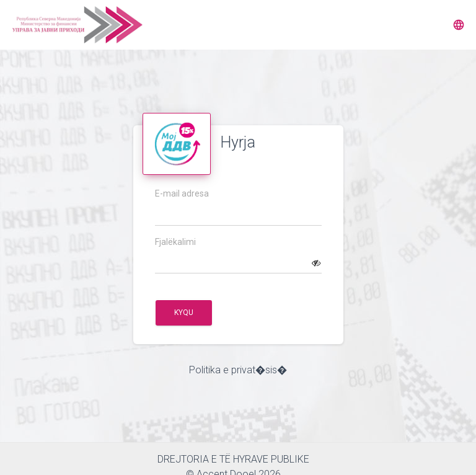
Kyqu (184, 313)
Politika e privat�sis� (238, 370)
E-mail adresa (182, 194)
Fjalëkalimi (175, 242)
